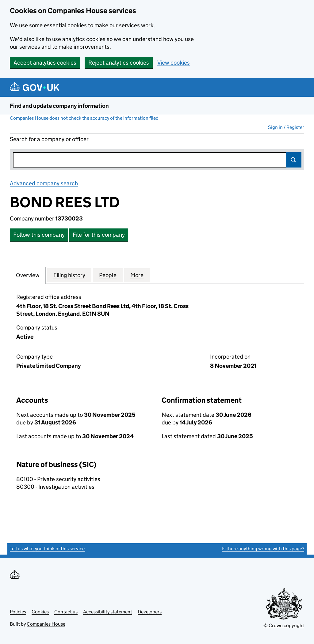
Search (294, 160)
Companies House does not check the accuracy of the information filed (84, 118)
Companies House (46, 624)
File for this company (99, 235)
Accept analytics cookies (45, 63)
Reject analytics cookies (119, 63)
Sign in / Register (286, 127)
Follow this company (39, 235)
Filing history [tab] (69, 275)
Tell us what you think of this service (47, 549)
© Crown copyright (284, 625)
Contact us (66, 612)
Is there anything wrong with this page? (263, 549)
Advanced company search (44, 183)
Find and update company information (59, 106)
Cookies (40, 612)
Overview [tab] (28, 275)
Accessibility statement (108, 612)
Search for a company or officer (49, 139)
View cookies (174, 63)
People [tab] (108, 275)
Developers (150, 612)
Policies (18, 612)
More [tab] (137, 275)
